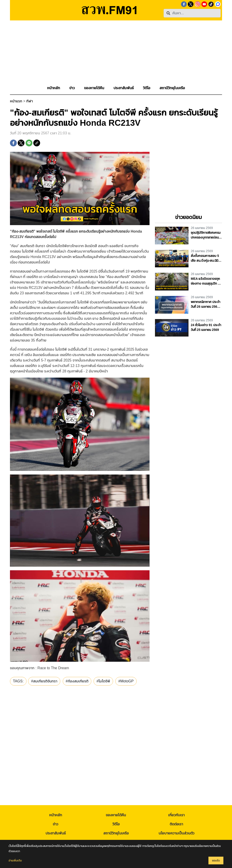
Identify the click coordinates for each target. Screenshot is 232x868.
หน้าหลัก (56, 815)
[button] (72, 88)
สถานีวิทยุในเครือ (116, 833)
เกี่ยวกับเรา (176, 815)
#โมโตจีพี (103, 681)
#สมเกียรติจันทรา (44, 681)
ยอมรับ (216, 861)
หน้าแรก (16, 101)
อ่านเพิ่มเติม (15, 861)
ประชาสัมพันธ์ (56, 833)
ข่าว (56, 824)
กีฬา (30, 101)
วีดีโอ (116, 824)
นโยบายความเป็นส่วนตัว (176, 833)
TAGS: (18, 681)
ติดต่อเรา (176, 824)
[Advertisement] (116, 52)
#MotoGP (126, 681)
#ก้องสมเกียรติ (77, 681)
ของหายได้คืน (116, 815)
